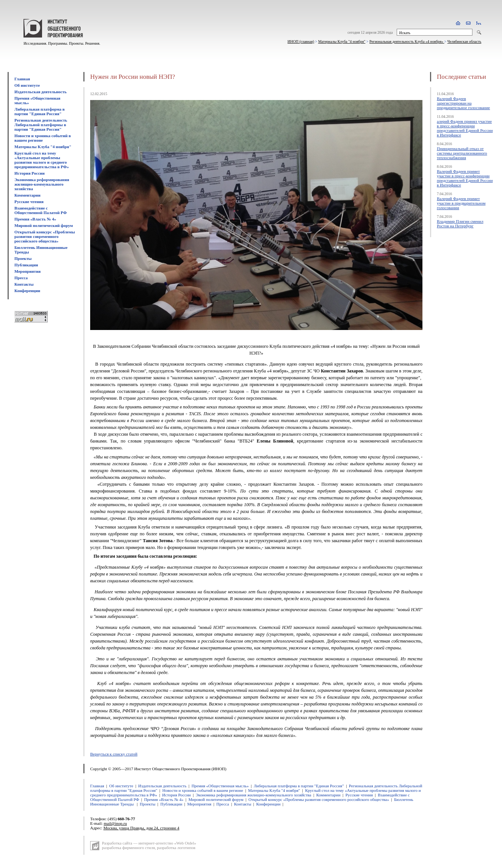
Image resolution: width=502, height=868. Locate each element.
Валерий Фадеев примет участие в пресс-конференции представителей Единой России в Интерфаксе (465, 178)
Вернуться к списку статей (114, 754)
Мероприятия (27, 271)
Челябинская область (464, 41)
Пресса (21, 278)
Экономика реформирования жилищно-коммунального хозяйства (42, 184)
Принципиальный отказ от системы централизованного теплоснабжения (462, 153)
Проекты (23, 258)
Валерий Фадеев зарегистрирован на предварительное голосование (463, 103)
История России (30, 173)
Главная (22, 79)
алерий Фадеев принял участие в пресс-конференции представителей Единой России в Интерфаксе (465, 128)
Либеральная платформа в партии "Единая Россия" (40, 111)
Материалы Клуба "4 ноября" (342, 41)
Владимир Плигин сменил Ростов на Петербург (460, 224)
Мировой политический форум (44, 225)
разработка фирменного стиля (128, 848)
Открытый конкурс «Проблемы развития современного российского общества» (45, 236)
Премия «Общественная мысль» (220, 786)
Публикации (26, 265)
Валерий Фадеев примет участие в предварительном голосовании (461, 203)
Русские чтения (29, 202)
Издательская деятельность (41, 92)
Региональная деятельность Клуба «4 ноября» (407, 41)
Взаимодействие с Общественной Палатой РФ (41, 210)
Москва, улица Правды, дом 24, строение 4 (141, 828)
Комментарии (27, 195)
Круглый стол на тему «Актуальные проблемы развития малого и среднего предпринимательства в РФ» (42, 160)
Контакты (24, 284)
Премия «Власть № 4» (35, 219)
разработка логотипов (176, 848)
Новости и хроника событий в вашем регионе (43, 138)
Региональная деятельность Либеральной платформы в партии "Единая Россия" (41, 125)
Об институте (27, 85)
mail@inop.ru (115, 823)
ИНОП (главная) (301, 41)
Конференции (27, 291)
